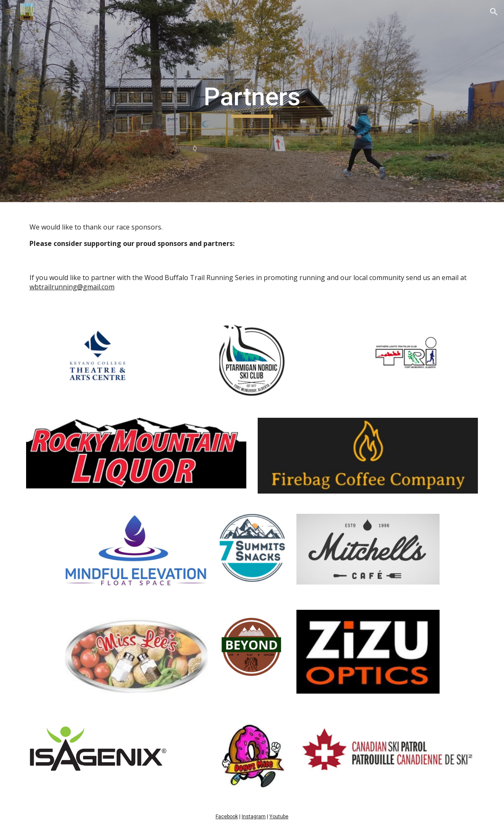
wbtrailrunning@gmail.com (72, 287)
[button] (10, 12)
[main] (252, 101)
